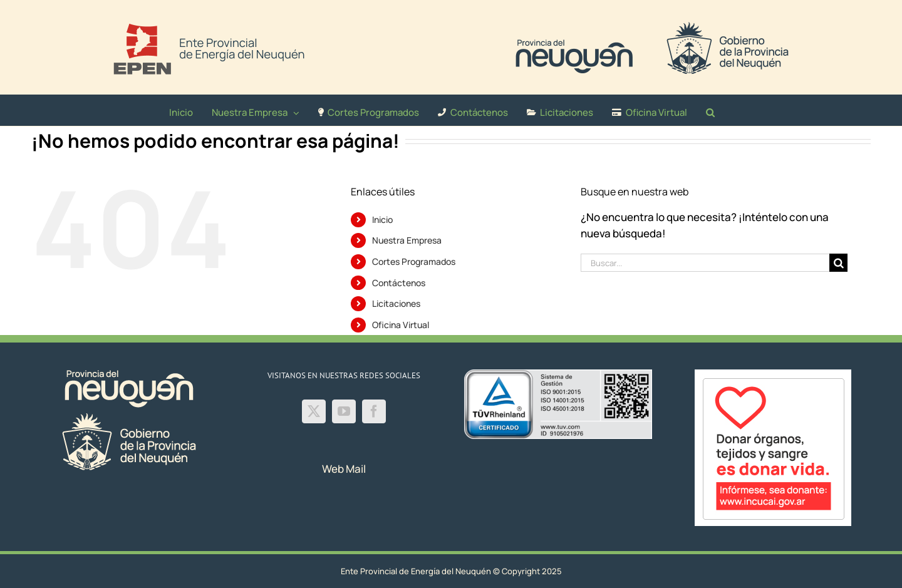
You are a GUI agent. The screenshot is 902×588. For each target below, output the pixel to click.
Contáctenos (399, 283)
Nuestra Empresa (407, 240)
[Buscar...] (705, 263)
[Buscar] (838, 263)
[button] (710, 110)
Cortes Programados (414, 261)
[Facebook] (374, 411)
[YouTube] (344, 411)
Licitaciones (396, 303)
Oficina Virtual (401, 325)
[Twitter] (314, 411)
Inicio (382, 219)
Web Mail (344, 469)
